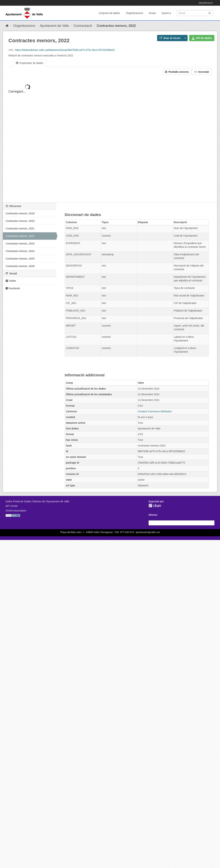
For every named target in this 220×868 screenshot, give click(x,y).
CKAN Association (16, 511)
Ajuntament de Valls (54, 26)
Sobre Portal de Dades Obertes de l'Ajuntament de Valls (37, 501)
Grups (152, 13)
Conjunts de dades (109, 13)
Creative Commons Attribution (155, 411)
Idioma (153, 515)
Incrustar (202, 72)
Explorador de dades (30, 63)
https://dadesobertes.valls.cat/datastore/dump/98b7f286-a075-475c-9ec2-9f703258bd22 (65, 50)
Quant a (166, 13)
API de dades (202, 38)
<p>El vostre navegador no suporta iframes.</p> (110, 142)
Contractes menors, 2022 (116, 26)
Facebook (13, 288)
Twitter (11, 281)
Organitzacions (134, 13)
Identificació (206, 3)
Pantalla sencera (177, 72)
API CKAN (11, 506)
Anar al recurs (170, 38)
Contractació (83, 26)
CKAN (155, 506)
